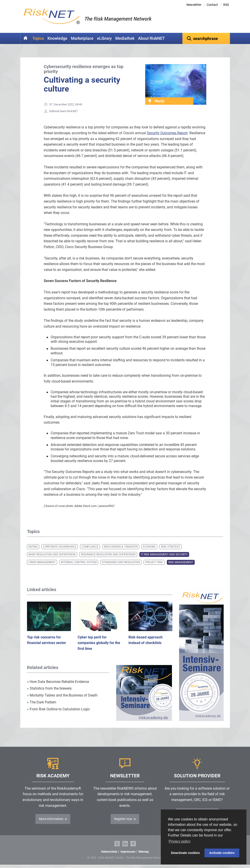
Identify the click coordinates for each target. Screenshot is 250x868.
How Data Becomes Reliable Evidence (58, 682)
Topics (38, 38)
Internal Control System (79, 562)
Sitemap (144, 852)
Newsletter (194, 5)
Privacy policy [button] (180, 841)
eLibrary (104, 38)
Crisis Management (42, 562)
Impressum (128, 852)
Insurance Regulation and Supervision (108, 554)
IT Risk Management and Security (164, 554)
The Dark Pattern (42, 702)
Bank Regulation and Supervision (52, 554)
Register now (123, 819)
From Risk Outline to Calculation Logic (58, 709)
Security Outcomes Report (167, 133)
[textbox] (206, 38)
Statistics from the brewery (49, 688)
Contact (212, 5)
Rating (33, 547)
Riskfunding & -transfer (121, 547)
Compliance (90, 547)
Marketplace (82, 38)
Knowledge (57, 38)
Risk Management (181, 562)
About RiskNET (151, 38)
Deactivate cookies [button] (186, 853)
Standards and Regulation (121, 562)
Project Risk (154, 562)
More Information (51, 819)
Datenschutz (109, 852)
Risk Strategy (170, 547)
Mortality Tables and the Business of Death (62, 695)
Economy (149, 547)
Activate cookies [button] (222, 853)
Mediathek (125, 38)
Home (26, 38)
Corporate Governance (60, 547)
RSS (226, 5)
